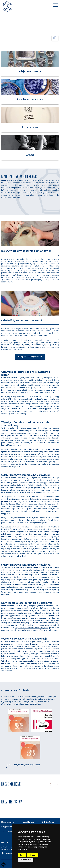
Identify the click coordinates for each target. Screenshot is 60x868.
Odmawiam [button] (33, 855)
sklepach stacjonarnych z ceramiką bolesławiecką (21, 499)
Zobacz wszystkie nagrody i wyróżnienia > (24, 765)
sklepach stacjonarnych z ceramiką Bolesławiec (30, 593)
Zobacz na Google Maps (12, 853)
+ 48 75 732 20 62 (8, 831)
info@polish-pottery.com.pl (11, 827)
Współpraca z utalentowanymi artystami (32, 628)
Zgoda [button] (22, 855)
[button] (56, 7)
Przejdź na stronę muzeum (32, 357)
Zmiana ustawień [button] (26, 860)
